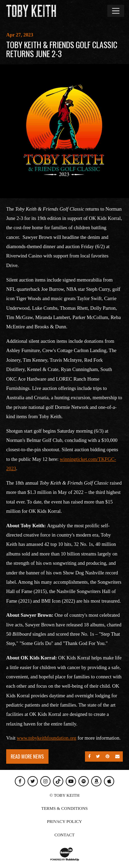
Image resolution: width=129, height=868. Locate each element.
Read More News (27, 756)
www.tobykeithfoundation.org (47, 738)
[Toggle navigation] (116, 11)
